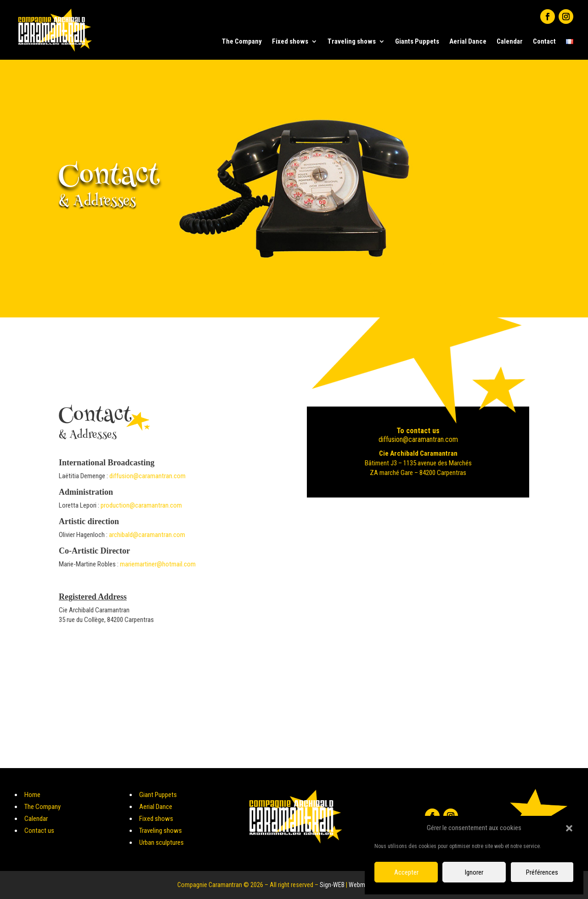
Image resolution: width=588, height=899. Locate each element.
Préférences (542, 872)
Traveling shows (352, 41)
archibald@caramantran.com (147, 535)
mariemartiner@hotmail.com (158, 564)
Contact (544, 41)
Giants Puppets (417, 41)
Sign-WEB (332, 885)
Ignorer (474, 872)
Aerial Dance (468, 41)
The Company (242, 41)
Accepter (406, 872)
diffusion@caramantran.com (147, 476)
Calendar (510, 41)
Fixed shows (290, 41)
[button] (569, 828)
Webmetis (362, 885)
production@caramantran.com (141, 505)
